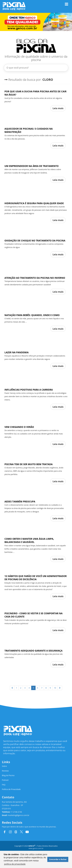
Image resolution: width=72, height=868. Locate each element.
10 (55, 688)
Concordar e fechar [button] (58, 859)
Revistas (5, 771)
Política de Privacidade (11, 789)
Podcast (5, 780)
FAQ (4, 785)
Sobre (4, 766)
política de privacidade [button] (15, 864)
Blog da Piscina (8, 775)
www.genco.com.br (36, 848)
